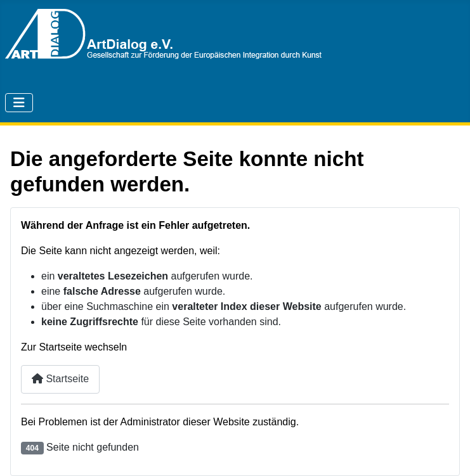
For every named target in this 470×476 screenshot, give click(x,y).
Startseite (60, 379)
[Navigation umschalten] (19, 103)
